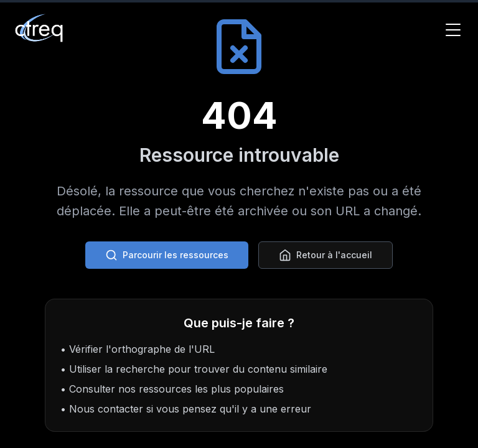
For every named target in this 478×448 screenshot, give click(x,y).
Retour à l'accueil (326, 255)
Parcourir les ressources (167, 255)
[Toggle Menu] (453, 30)
